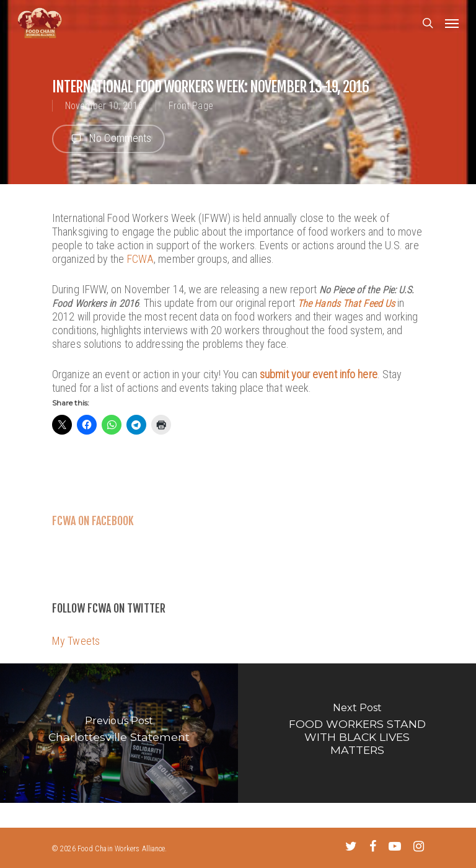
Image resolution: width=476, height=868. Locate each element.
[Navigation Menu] (452, 23)
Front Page (191, 106)
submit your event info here (319, 374)
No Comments (108, 139)
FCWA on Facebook (93, 521)
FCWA (140, 259)
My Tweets (76, 641)
